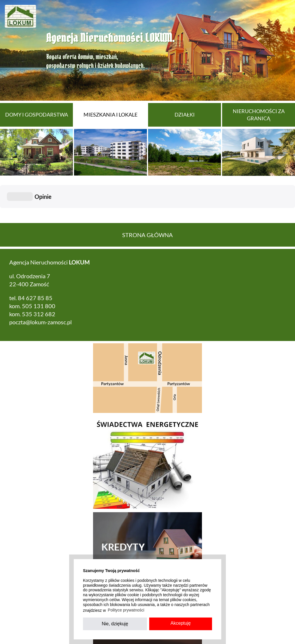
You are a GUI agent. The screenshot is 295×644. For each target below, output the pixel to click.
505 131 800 (39, 277)
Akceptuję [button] (181, 623)
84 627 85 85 (35, 269)
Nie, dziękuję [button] (115, 624)
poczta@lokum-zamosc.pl (40, 293)
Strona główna (147, 206)
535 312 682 (39, 285)
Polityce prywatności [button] (126, 610)
